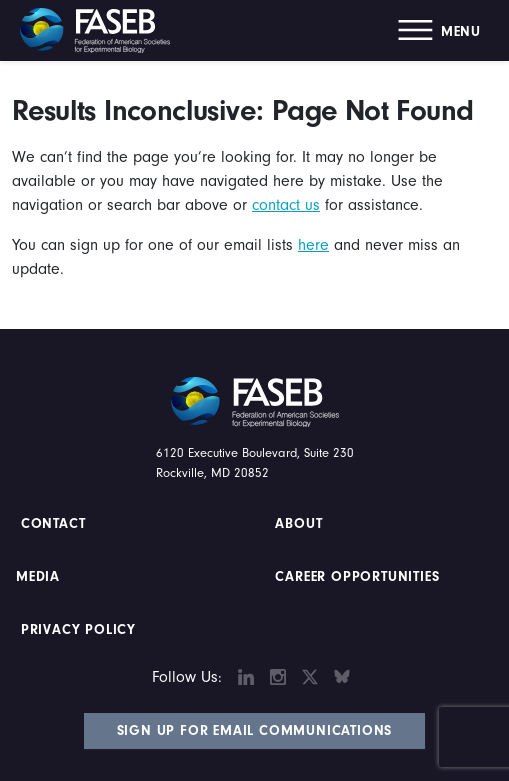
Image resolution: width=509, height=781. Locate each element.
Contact (55, 524)
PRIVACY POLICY (78, 630)
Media (38, 577)
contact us (286, 205)
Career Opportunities (355, 577)
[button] (439, 30)
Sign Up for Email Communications (255, 731)
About (299, 524)
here (313, 245)
